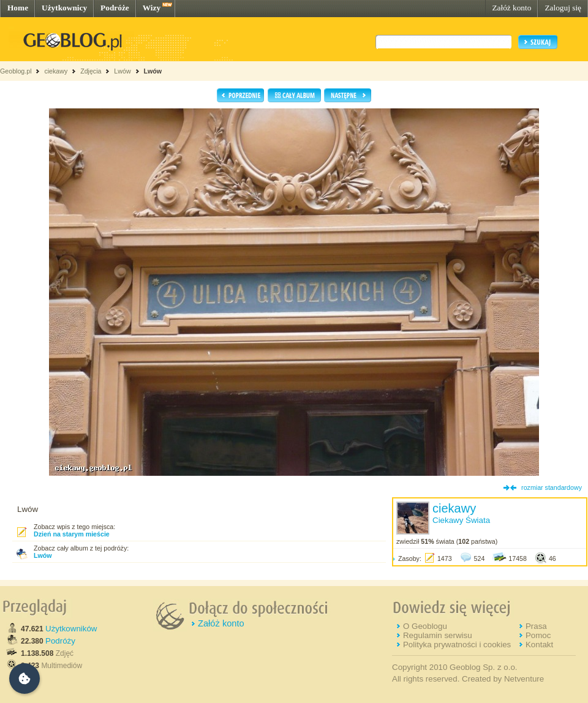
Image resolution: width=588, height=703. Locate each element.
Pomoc (538, 635)
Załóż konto (511, 8)
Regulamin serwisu (438, 635)
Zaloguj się (563, 8)
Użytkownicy (64, 8)
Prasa (536, 626)
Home (18, 8)
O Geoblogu (425, 626)
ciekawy (56, 71)
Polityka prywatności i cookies (457, 645)
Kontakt (539, 645)
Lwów (122, 71)
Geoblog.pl (16, 71)
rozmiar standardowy (552, 487)
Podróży (60, 641)
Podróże (115, 8)
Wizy (152, 8)
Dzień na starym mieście (72, 534)
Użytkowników (71, 629)
